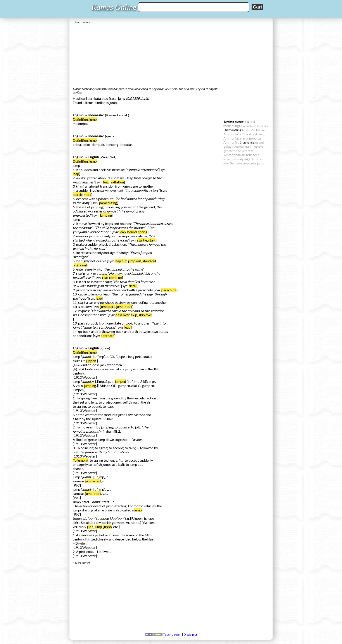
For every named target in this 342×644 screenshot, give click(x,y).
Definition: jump (85, 119)
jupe (90, 527)
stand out (149, 261)
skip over (145, 315)
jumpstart (108, 306)
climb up (115, 277)
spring (143, 232)
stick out (81, 265)
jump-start (124, 306)
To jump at (81, 460)
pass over (123, 315)
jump (138, 510)
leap (76, 174)
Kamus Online (114, 7)
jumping (106, 215)
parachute (169, 290)
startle (78, 194)
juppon (91, 361)
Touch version (172, 635)
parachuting (108, 203)
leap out (121, 261)
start (87, 194)
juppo (108, 527)
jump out (135, 261)
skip (134, 315)
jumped (120, 381)
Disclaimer (190, 635)
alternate (107, 336)
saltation (117, 182)
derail (133, 286)
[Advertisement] (171, 54)
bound (132, 232)
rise (105, 277)
